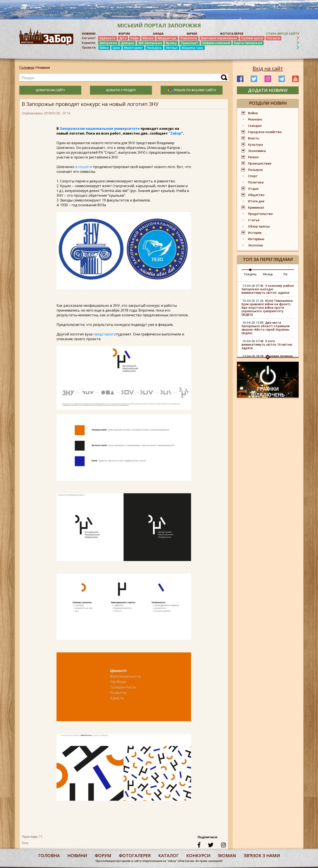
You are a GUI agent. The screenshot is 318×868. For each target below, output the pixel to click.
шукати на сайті (50, 90)
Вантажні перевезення (219, 38)
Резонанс (255, 119)
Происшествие (260, 163)
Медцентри (167, 38)
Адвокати (107, 38)
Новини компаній (216, 43)
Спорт (253, 176)
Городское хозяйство (265, 132)
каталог (168, 856)
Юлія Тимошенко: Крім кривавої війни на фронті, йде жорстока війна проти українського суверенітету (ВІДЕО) (267, 308)
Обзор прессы (259, 226)
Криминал (256, 207)
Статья (254, 220)
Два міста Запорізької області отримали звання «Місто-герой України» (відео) (266, 328)
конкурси (198, 856)
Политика (256, 182)
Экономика (257, 151)
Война (253, 113)
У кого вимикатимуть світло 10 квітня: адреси (267, 344)
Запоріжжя (108, 43)
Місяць (268, 274)
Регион (253, 157)
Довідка (128, 43)
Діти (123, 38)
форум (103, 856)
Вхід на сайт (268, 68)
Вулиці (171, 43)
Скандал (255, 126)
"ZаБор (175, 133)
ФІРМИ (192, 34)
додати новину (268, 90)
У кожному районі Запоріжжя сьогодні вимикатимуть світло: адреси (268, 289)
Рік (286, 274)
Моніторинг (133, 48)
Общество (256, 195)
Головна (27, 68)
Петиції (172, 48)
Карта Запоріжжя (248, 43)
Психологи (189, 38)
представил (103, 334)
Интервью (256, 239)
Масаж (148, 38)
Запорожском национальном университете (100, 129)
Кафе (135, 38)
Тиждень (250, 274)
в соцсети (84, 167)
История (255, 233)
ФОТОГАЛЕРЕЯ (232, 34)
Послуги (273, 38)
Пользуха (154, 48)
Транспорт (190, 43)
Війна (104, 48)
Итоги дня (256, 201)
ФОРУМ (124, 34)
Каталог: (89, 38)
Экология (255, 245)
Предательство (260, 214)
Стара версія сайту (283, 34)
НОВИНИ (89, 34)
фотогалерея (135, 856)
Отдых (253, 189)
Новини (43, 68)
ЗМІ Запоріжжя (150, 43)
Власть (254, 138)
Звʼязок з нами (262, 856)
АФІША (158, 34)
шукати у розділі (121, 90)
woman (227, 856)
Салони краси (252, 38)
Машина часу (192, 48)
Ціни (116, 48)
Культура (256, 144)
